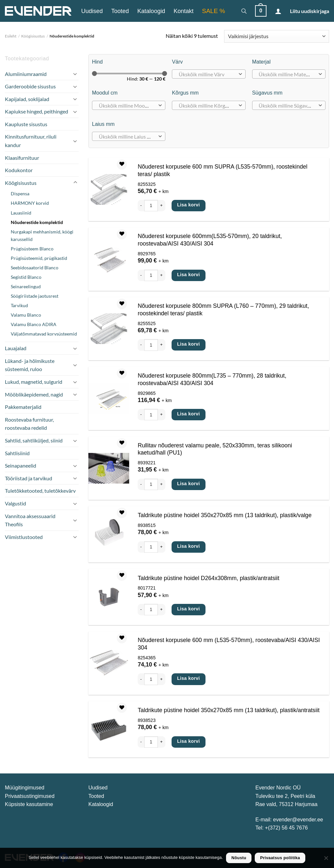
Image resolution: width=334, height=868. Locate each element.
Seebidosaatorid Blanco (35, 268)
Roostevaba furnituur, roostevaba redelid (29, 424)
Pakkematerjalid (23, 407)
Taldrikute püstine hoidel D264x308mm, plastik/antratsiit (208, 578)
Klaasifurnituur (22, 158)
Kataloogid (151, 11)
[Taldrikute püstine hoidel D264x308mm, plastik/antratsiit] (109, 597)
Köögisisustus (33, 36)
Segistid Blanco (26, 277)
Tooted (120, 11)
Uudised (92, 11)
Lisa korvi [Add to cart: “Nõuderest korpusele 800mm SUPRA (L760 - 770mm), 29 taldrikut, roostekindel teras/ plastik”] (189, 344)
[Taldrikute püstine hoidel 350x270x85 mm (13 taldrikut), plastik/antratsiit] (109, 729)
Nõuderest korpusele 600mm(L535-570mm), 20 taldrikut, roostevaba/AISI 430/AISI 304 (210, 240)
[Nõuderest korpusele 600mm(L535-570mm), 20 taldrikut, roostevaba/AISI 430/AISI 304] (109, 259)
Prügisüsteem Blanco (32, 249)
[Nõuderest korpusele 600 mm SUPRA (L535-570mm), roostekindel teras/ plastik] (109, 189)
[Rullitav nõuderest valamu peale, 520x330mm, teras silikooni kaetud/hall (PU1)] (109, 468)
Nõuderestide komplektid (37, 222)
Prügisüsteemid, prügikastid (39, 258)
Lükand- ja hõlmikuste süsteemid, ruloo (30, 365)
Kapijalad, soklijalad (27, 99)
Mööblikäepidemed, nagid (34, 394)
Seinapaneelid (21, 465)
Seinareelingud (26, 286)
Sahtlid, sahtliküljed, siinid (34, 440)
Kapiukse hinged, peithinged (37, 111)
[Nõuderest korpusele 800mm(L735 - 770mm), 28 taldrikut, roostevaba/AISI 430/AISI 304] (109, 398)
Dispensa (20, 194)
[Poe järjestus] (277, 36)
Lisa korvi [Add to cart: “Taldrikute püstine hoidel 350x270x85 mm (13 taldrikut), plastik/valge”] (189, 546)
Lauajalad (16, 348)
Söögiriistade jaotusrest (35, 296)
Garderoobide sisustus (30, 86)
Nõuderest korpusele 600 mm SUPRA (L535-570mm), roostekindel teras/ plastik (222, 170)
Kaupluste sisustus (26, 124)
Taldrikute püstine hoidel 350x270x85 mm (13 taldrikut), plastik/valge (225, 515)
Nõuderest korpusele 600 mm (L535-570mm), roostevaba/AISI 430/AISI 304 (229, 644)
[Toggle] (75, 74)
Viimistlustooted (24, 537)
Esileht (11, 36)
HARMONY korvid (30, 203)
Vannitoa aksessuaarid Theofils (30, 520)
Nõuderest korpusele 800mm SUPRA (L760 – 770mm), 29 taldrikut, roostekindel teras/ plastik (223, 310)
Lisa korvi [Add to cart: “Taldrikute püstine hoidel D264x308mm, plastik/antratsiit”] (189, 609)
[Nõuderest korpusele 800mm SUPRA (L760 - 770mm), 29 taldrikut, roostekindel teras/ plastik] (109, 329)
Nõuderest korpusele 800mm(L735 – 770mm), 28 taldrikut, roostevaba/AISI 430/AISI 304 (212, 379)
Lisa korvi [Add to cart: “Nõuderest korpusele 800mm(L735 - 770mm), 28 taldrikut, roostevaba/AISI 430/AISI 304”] (189, 414)
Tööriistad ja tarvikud (29, 478)
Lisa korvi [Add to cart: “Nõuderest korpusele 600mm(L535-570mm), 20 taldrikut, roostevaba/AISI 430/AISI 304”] (189, 275)
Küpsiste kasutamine (29, 804)
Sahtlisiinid (17, 453)
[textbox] (207, 74)
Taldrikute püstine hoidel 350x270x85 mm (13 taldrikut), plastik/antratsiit (228, 710)
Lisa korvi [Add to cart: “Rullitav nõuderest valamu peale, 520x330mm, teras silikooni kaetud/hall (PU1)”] (189, 484)
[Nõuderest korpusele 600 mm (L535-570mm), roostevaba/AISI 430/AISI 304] (109, 663)
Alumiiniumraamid (26, 74)
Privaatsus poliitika (280, 858)
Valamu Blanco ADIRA (34, 324)
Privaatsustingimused (30, 796)
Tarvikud (19, 305)
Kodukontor (19, 170)
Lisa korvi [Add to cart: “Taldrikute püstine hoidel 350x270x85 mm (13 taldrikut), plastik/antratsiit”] (189, 741)
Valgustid (15, 503)
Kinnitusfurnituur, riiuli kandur (31, 141)
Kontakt (183, 11)
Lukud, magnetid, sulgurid (34, 382)
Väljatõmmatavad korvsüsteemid (44, 334)
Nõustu (239, 858)
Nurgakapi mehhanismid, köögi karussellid (42, 235)
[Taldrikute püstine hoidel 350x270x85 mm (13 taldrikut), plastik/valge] (109, 534)
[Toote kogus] (151, 206)
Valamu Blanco (26, 315)
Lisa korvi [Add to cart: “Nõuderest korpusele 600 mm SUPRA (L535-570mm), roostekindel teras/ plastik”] (189, 205)
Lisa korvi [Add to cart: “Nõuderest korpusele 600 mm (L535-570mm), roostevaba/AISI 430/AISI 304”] (189, 678)
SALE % (213, 11)
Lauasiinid (21, 213)
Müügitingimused (25, 788)
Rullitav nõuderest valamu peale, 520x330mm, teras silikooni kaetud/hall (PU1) (215, 449)
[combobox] (209, 74)
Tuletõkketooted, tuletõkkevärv (40, 491)
